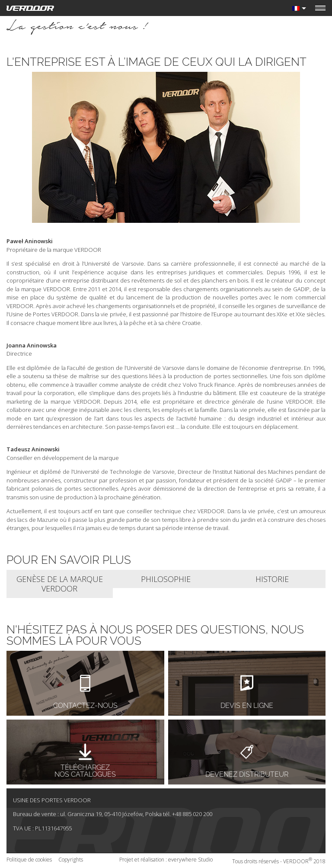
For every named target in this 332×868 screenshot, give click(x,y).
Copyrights (71, 860)
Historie (272, 579)
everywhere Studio (190, 860)
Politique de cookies (29, 860)
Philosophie (166, 579)
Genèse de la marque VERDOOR (60, 584)
